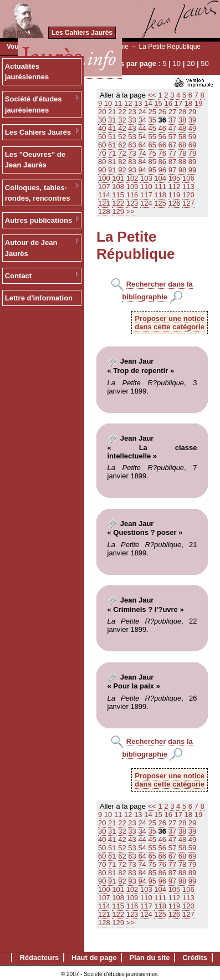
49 (192, 128)
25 (152, 112)
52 (122, 137)
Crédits (195, 958)
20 (191, 63)
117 (146, 195)
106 (188, 178)
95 (152, 170)
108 (118, 187)
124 (146, 203)
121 (104, 203)
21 (112, 112)
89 (192, 162)
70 (102, 153)
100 (104, 178)
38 (182, 120)
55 (152, 137)
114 (104, 195)
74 (142, 153)
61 (112, 145)
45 (152, 128)
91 (112, 170)
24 (142, 112)
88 (182, 162)
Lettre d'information (39, 298)
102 (132, 178)
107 (104, 187)
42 (122, 128)
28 (182, 112)
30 (102, 120)
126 (175, 203)
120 (188, 195)
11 (118, 103)
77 (172, 153)
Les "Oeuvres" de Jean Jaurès (35, 160)
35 (152, 120)
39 (192, 120)
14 (148, 103)
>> (131, 211)
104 (160, 178)
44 (142, 128)
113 (188, 187)
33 (132, 120)
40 (102, 128)
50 (204, 63)
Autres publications (39, 220)
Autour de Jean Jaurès (31, 248)
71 (112, 153)
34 (142, 120)
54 (142, 137)
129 (118, 211)
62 (122, 145)
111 (160, 187)
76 (162, 153)
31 (112, 120)
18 (188, 103)
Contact (18, 276)
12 (128, 103)
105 (175, 178)
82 (122, 162)
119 (175, 195)
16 (168, 103)
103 (146, 178)
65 (152, 145)
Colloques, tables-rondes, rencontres (38, 193)
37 (172, 120)
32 (122, 120)
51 (112, 137)
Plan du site (149, 958)
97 (172, 170)
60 (102, 145)
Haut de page (94, 958)
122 (118, 203)
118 (160, 195)
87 (172, 162)
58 (182, 137)
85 (152, 162)
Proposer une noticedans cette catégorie (170, 323)
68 (182, 145)
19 (198, 103)
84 (142, 162)
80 (102, 162)
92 (122, 170)
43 (132, 128)
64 (142, 145)
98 (182, 170)
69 (192, 145)
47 (172, 128)
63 (132, 145)
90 (102, 170)
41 (112, 128)
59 (192, 137)
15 (158, 103)
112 (175, 187)
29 (192, 112)
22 (122, 112)
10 (177, 63)
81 (112, 162)
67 (172, 145)
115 (118, 195)
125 (160, 203)
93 (132, 170)
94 (142, 170)
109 (132, 187)
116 (132, 195)
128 (104, 211)
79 (192, 153)
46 (162, 128)
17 (178, 103)
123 (132, 203)
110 (146, 187)
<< (152, 95)
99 (192, 170)
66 (162, 145)
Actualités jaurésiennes (27, 72)
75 (152, 153)
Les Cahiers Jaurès (82, 33)
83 (132, 162)
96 (162, 170)
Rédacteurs (39, 958)
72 (122, 153)
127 (188, 203)
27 (172, 112)
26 (162, 112)
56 (162, 137)
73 (132, 153)
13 (138, 103)
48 (182, 128)
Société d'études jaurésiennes (34, 104)
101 (118, 178)
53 (132, 137)
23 (132, 112)
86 (162, 162)
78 (182, 153)
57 (172, 137)
